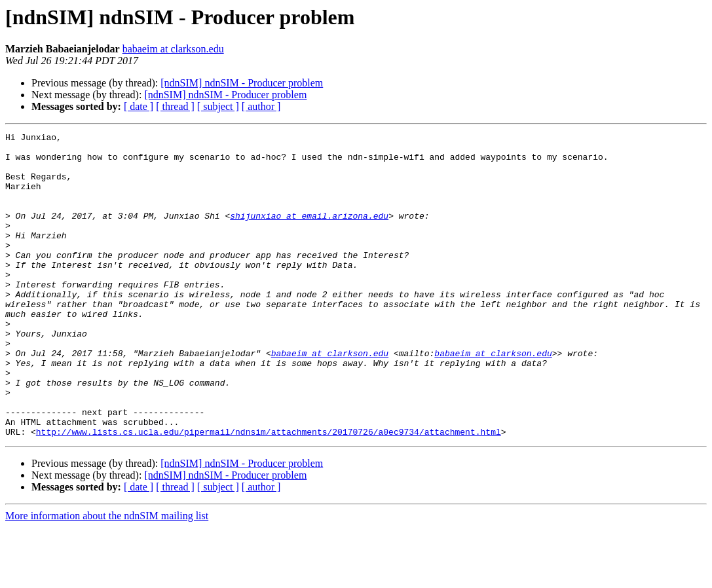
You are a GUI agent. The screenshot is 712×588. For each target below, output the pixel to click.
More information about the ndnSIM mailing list (107, 577)
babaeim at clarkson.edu (173, 49)
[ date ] (139, 106)
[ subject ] (218, 106)
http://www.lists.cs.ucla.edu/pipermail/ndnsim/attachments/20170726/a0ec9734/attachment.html (269, 492)
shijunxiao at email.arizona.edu (309, 233)
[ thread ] (175, 106)
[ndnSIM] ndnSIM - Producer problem (242, 83)
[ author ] (261, 106)
